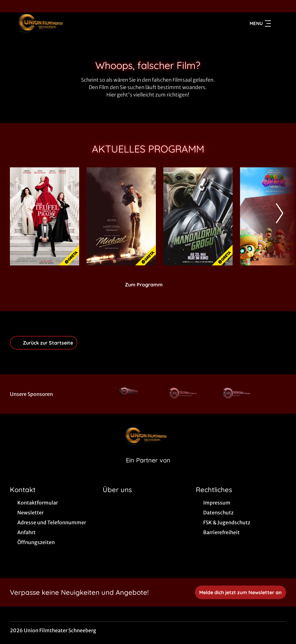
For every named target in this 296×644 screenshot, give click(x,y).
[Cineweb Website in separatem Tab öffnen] (148, 468)
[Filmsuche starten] (280, 24)
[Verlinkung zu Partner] (130, 394)
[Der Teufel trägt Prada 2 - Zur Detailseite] (45, 216)
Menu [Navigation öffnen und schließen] (260, 24)
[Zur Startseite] (53, 24)
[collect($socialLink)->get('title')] (11, 6)
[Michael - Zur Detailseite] (121, 216)
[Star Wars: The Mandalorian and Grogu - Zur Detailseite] (198, 216)
